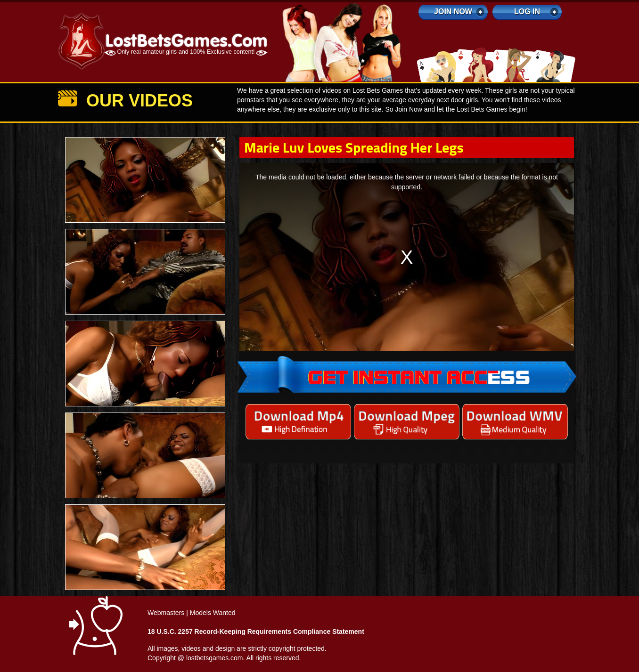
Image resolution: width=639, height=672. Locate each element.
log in (527, 12)
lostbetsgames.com (215, 658)
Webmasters (166, 613)
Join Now (453, 12)
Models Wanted (213, 613)
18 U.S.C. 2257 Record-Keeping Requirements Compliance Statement (256, 632)
